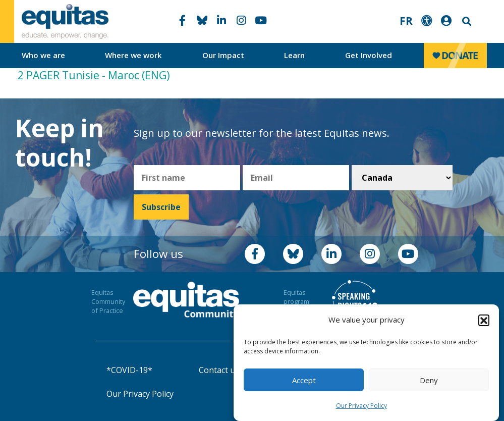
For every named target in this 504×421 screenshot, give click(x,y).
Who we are (43, 55)
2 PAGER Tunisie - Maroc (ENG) (94, 75)
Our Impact (223, 55)
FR (406, 21)
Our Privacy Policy (361, 407)
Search (466, 21)
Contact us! (220, 370)
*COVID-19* (129, 370)
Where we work (133, 55)
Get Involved (369, 55)
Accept (304, 381)
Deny (429, 381)
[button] (484, 321)
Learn (294, 55)
